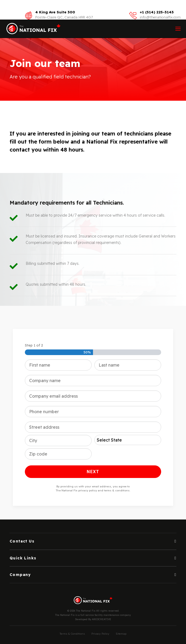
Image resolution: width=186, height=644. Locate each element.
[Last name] (128, 365)
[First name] (58, 365)
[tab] (93, 541)
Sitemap (121, 634)
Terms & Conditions (72, 634)
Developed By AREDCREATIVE (93, 619)
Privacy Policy (100, 634)
